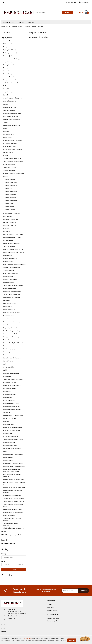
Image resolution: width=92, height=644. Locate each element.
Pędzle (6, 370)
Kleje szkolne (8, 376)
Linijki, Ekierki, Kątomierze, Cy (12, 125)
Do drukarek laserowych (11, 143)
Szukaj (14, 570)
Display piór (9, 188)
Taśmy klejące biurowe (10, 167)
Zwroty (49, 605)
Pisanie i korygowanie (10, 446)
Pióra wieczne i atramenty (11, 116)
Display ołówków (10, 179)
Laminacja (7, 131)
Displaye (6, 176)
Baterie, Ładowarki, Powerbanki (13, 249)
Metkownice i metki (9, 316)
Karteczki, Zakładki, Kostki (11, 313)
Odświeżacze (8, 433)
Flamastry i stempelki (10, 222)
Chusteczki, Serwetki (10, 443)
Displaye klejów (10, 207)
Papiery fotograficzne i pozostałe (14, 512)
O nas (3, 629)
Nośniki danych (8, 397)
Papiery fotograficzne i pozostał (13, 415)
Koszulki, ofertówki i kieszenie (12, 358)
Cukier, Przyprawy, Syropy (11, 436)
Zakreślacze (7, 325)
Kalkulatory (7, 391)
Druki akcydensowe (9, 146)
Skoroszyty (7, 352)
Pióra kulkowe (8, 216)
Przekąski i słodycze (10, 394)
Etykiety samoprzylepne (11, 382)
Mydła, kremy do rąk (10, 400)
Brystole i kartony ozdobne (12, 213)
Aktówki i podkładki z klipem (12, 237)
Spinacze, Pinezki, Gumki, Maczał (13, 343)
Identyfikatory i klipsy (10, 388)
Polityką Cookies (28, 639)
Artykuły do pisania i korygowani (13, 98)
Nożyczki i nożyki (9, 283)
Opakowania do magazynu (12, 406)
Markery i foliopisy (9, 164)
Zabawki (22, 22)
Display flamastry (10, 210)
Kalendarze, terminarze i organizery (14, 487)
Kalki (5, 364)
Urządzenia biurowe (10, 310)
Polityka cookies (52, 610)
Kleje (5, 346)
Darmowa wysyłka (53, 621)
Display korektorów (11, 198)
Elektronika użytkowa (10, 101)
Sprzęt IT (6, 89)
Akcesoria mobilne (9, 367)
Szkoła (6, 452)
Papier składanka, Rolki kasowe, (13, 455)
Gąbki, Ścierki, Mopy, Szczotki (12, 298)
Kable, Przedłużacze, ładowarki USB (14, 479)
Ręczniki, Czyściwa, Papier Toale (13, 234)
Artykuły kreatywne (9, 62)
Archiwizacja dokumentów (12, 83)
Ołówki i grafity (8, 137)
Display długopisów (11, 182)
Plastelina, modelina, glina (11, 219)
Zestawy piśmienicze (10, 170)
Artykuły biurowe (9, 22)
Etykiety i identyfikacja (10, 50)
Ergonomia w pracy (9, 289)
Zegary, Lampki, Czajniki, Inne (12, 295)
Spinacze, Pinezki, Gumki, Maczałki (14, 467)
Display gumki (9, 204)
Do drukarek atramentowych (12, 292)
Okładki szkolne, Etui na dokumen (14, 252)
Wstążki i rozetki (9, 134)
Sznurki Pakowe (9, 361)
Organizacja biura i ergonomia (12, 449)
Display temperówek (11, 201)
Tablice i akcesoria (9, 246)
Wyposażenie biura (9, 240)
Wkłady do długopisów (10, 225)
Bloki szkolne (8, 255)
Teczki (6, 122)
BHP (5, 86)
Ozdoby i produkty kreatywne (12, 119)
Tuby (5, 355)
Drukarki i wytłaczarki (10, 258)
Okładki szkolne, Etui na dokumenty (14, 528)
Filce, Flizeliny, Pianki (10, 304)
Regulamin (51, 607)
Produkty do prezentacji (11, 273)
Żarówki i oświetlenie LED (11, 403)
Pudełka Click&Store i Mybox (12, 495)
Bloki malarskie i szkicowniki (12, 409)
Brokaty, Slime (8, 261)
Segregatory (7, 412)
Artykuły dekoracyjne (8, 543)
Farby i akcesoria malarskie (12, 243)
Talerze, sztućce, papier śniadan (13, 439)
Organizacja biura (9, 56)
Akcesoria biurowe (9, 41)
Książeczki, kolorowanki (11, 328)
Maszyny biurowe (9, 47)
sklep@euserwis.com (14, 616)
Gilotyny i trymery (9, 276)
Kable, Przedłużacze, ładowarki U (14, 173)
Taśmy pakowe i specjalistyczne (13, 337)
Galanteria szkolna (9, 71)
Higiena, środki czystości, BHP (13, 373)
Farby (6, 128)
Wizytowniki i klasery (10, 424)
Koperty (6, 104)
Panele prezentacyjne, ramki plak (13, 427)
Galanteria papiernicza (10, 74)
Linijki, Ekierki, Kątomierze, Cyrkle (13, 509)
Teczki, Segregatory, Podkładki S (13, 286)
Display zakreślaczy (11, 185)
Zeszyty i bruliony (9, 152)
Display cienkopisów (11, 191)
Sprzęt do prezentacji (10, 80)
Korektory (7, 301)
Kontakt (31, 22)
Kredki (6, 155)
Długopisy (7, 228)
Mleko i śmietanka (9, 515)
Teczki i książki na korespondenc (13, 161)
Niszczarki (7, 421)
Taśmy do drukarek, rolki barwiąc (13, 379)
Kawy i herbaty (8, 458)
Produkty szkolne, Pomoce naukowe (14, 265)
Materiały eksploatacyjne (11, 53)
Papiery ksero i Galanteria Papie (13, 464)
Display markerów (10, 195)
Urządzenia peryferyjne (11, 349)
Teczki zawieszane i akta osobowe (14, 334)
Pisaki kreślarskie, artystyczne (13, 113)
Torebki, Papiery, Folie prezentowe (14, 498)
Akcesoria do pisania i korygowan (14, 59)
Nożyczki (6, 340)
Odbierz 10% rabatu (53, 618)
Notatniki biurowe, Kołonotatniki (13, 149)
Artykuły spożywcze (10, 92)
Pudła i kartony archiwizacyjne (13, 385)
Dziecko (5, 532)
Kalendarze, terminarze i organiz (13, 322)
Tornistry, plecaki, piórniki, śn (12, 158)
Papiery (6, 68)
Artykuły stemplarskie (10, 280)
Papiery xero (7, 307)
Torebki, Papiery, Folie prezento (13, 319)
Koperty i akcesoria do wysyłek (13, 65)
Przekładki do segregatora (12, 430)
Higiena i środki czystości (11, 44)
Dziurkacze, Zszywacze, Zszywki (13, 331)
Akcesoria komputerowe (11, 77)
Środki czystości (9, 270)
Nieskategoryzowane (10, 107)
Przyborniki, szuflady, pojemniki (13, 140)
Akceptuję (72, 640)
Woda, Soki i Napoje (10, 418)
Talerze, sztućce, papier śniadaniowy (14, 501)
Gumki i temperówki (10, 110)
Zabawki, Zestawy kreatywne (12, 267)
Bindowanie (7, 231)
